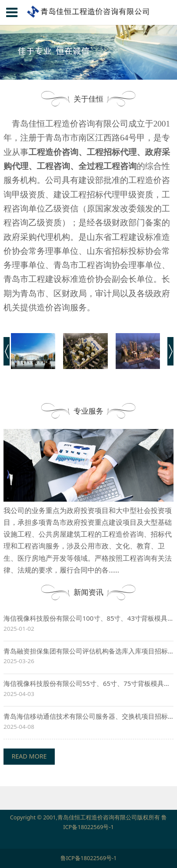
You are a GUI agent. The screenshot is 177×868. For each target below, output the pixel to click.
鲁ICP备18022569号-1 (89, 858)
